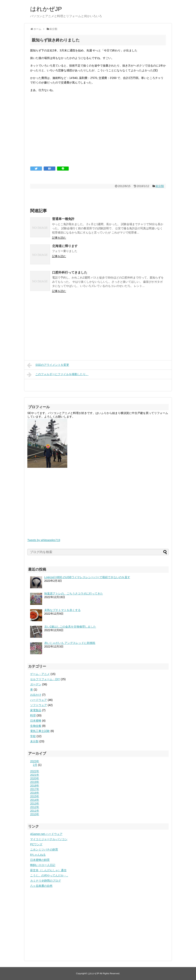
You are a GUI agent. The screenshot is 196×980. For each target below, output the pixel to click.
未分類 (160, 186)
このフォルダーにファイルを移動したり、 (58, 375)
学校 (33, 736)
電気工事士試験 (40, 731)
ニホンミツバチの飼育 (44, 850)
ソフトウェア (39, 705)
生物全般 (36, 726)
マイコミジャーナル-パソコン (49, 839)
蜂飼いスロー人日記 (43, 865)
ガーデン (36, 684)
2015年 (35, 796)
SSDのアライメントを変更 (48, 365)
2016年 (35, 793)
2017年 (35, 789)
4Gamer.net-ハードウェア (46, 834)
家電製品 (36, 710)
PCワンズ (36, 844)
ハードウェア (39, 700)
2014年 (35, 800)
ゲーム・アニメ (40, 674)
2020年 (35, 778)
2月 (35, 765)
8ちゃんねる (38, 855)
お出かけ (36, 695)
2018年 (35, 786)
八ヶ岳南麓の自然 (41, 886)
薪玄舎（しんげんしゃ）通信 (48, 870)
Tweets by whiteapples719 (44, 540)
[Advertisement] (98, 132)
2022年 (35, 771)
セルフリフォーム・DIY (45, 679)
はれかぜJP (46, 9)
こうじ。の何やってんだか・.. (49, 875)
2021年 (35, 775)
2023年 (35, 761)
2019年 (35, 782)
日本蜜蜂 (36, 721)
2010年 (35, 814)
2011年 (35, 811)
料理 (33, 715)
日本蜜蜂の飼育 (40, 860)
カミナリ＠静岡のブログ (46, 881)
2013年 (35, 803)
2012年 (35, 807)
